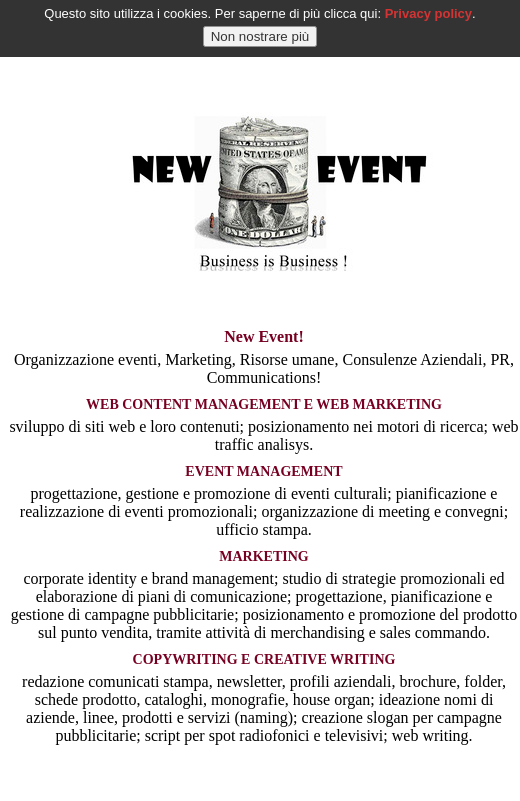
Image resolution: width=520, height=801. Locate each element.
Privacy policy (428, 10)
